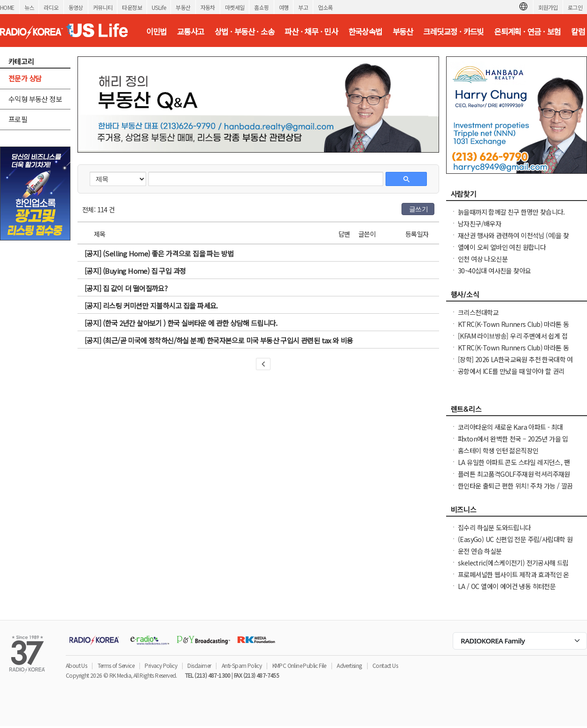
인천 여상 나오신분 (483, 259)
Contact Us (385, 665)
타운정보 (132, 7)
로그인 (575, 7)
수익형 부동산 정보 (35, 99)
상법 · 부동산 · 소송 (244, 31)
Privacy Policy (161, 665)
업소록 (325, 7)
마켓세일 (235, 7)
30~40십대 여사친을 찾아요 (494, 271)
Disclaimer (199, 665)
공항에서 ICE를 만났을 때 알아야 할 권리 (511, 371)
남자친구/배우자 (479, 224)
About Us (76, 665)
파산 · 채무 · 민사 (311, 31)
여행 (284, 7)
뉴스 (29, 7)
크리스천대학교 (478, 312)
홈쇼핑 (261, 7)
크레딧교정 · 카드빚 (453, 31)
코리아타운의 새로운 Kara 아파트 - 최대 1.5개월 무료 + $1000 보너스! (510, 432)
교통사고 (191, 31)
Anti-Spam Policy (242, 665)
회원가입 (548, 7)
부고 (303, 7)
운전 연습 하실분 (480, 551)
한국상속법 (365, 31)
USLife (159, 7)
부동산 (183, 7)
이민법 (156, 31)
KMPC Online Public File (299, 665)
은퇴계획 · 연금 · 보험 (527, 31)
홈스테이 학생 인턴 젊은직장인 (498, 450)
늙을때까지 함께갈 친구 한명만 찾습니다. (511, 212)
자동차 (208, 7)
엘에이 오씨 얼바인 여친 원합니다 (502, 247)
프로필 (18, 119)
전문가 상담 (25, 78)
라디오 (51, 7)
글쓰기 (418, 209)
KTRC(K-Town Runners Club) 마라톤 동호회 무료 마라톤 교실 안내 (513, 329)
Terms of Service (116, 665)
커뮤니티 (103, 7)
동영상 (76, 7)
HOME (7, 7)
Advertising (349, 665)
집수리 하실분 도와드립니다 (494, 527)
